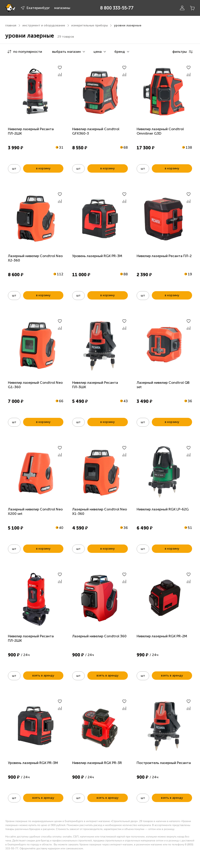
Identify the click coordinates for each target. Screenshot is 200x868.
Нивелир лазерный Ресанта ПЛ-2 (164, 256)
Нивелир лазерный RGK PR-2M (162, 636)
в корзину (43, 168)
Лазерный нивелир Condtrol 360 (99, 636)
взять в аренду (43, 675)
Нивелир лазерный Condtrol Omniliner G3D (160, 131)
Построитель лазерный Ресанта (164, 763)
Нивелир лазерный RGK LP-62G (163, 509)
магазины (62, 8)
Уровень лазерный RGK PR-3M (97, 256)
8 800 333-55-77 (117, 8)
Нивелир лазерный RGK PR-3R (97, 763)
